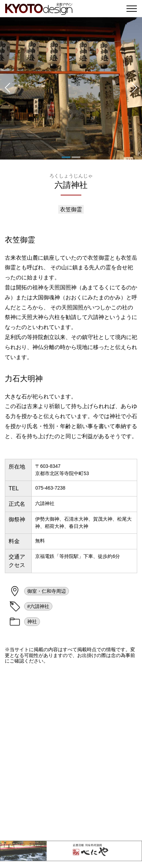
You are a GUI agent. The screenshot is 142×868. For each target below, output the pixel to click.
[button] (7, 88)
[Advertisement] (71, 752)
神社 (32, 621)
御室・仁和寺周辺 (47, 591)
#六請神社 (38, 606)
